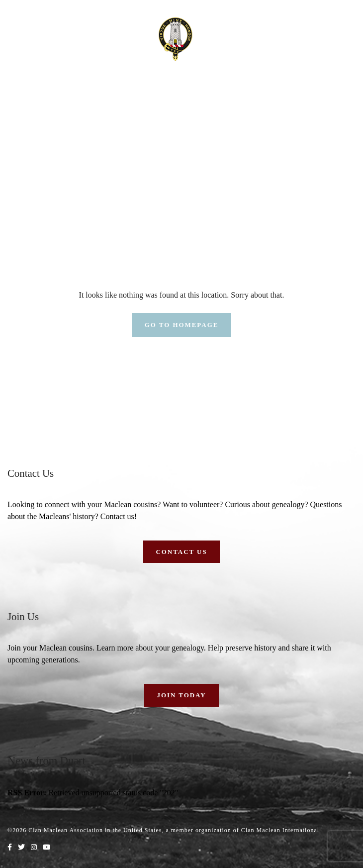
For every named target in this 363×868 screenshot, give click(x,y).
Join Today (181, 695)
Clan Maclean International (280, 830)
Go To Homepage (182, 325)
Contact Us (181, 552)
